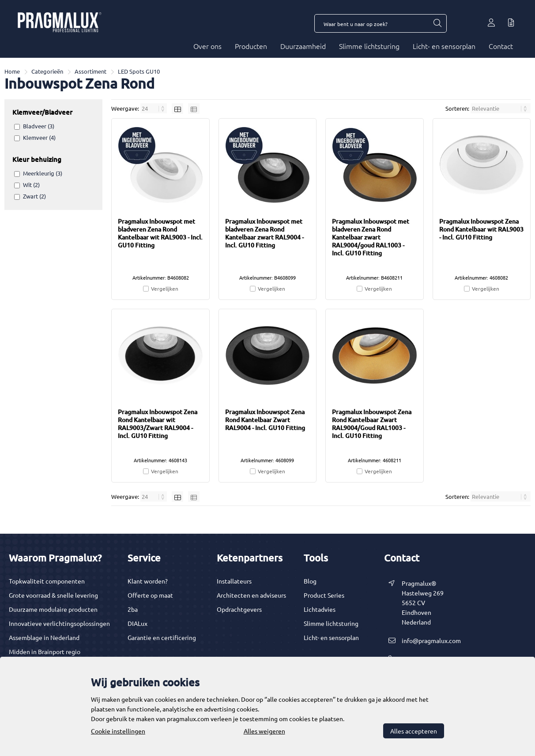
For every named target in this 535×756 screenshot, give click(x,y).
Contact (501, 46)
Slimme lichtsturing (369, 46)
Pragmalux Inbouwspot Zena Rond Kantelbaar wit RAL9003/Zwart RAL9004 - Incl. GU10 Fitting (158, 424)
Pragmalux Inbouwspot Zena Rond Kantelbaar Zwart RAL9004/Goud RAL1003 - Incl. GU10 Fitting (372, 424)
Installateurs (234, 581)
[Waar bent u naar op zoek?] (437, 23)
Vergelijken (165, 288)
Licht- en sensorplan (444, 46)
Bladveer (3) (39, 126)
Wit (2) (31, 185)
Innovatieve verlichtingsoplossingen (59, 623)
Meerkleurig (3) (43, 173)
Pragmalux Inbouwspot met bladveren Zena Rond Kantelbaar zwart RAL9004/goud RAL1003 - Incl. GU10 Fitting (371, 237)
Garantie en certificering (162, 637)
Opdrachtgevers (239, 609)
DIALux (138, 623)
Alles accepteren (414, 731)
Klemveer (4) (39, 137)
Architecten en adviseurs (251, 595)
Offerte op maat (150, 595)
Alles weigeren (264, 731)
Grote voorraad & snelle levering (53, 595)
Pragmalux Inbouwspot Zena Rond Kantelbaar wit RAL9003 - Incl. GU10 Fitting (481, 229)
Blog (310, 581)
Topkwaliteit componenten (47, 581)
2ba (133, 609)
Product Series (324, 595)
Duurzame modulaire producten (53, 609)
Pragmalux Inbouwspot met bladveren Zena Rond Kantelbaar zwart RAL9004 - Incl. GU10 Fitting (264, 233)
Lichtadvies (320, 609)
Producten (251, 46)
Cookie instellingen (118, 731)
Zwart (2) (34, 196)
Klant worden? (148, 581)
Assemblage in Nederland (44, 637)
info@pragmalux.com (431, 640)
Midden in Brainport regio (45, 651)
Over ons (207, 46)
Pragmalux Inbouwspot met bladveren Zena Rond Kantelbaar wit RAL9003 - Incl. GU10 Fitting (160, 233)
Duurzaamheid (303, 46)
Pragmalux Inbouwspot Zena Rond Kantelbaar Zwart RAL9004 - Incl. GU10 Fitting (265, 420)
